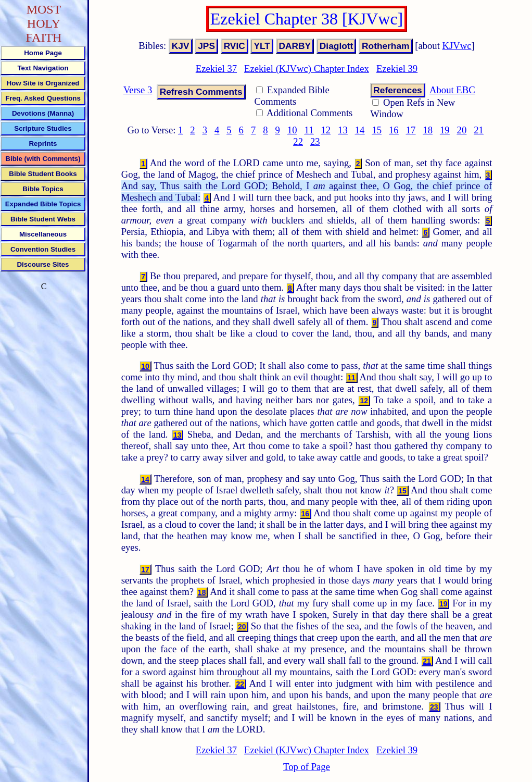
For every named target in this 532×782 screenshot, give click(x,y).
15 (377, 130)
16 (394, 130)
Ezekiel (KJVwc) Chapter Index (307, 69)
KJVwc (457, 46)
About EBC (452, 90)
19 (445, 130)
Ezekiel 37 (216, 69)
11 (309, 130)
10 (292, 130)
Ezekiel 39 (397, 69)
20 (462, 130)
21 (479, 130)
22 (298, 141)
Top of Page (307, 767)
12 (326, 130)
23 (315, 141)
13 (343, 130)
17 (411, 130)
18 (428, 130)
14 (360, 130)
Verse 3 (138, 90)
